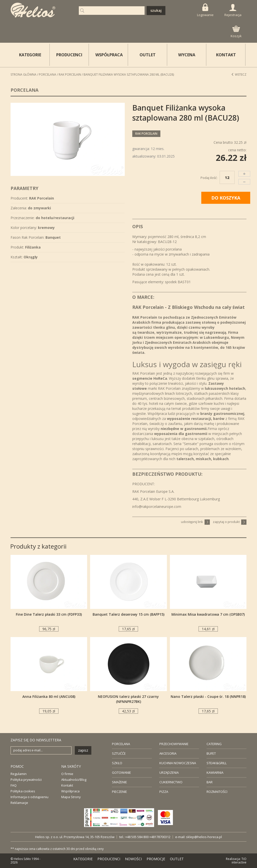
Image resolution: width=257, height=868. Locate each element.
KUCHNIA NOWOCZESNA (178, 763)
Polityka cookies (23, 791)
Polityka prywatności (26, 780)
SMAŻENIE (119, 782)
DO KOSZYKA (226, 198)
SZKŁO (117, 763)
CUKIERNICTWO (171, 782)
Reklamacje (19, 803)
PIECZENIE (119, 792)
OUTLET (148, 55)
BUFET (211, 753)
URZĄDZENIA (169, 773)
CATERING (214, 744)
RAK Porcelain (70, 75)
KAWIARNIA (215, 773)
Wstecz (239, 75)
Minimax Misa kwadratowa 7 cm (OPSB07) (208, 614)
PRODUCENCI (69, 55)
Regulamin (19, 774)
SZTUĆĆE (119, 753)
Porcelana (48, 75)
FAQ (14, 785)
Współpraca (70, 791)
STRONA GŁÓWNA (23, 75)
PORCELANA (121, 744)
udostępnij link (195, 522)
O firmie (67, 774)
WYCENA (187, 55)
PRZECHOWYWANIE (174, 744)
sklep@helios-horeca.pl (204, 837)
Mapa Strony (71, 797)
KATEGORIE (83, 859)
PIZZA (164, 792)
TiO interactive (239, 861)
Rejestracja (233, 11)
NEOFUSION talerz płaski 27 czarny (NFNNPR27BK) (128, 699)
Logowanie (205, 10)
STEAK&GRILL (217, 763)
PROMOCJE (156, 859)
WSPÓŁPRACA (109, 55)
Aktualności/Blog (74, 780)
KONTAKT (226, 55)
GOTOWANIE (121, 773)
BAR (210, 782)
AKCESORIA (168, 753)
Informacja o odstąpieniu (29, 797)
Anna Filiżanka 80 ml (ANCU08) (49, 696)
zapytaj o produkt (230, 522)
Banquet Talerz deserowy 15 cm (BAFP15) (128, 614)
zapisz (83, 750)
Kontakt (67, 785)
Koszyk (236, 32)
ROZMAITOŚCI (217, 792)
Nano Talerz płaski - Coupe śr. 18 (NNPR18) (208, 696)
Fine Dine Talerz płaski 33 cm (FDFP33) (49, 614)
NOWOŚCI (133, 859)
